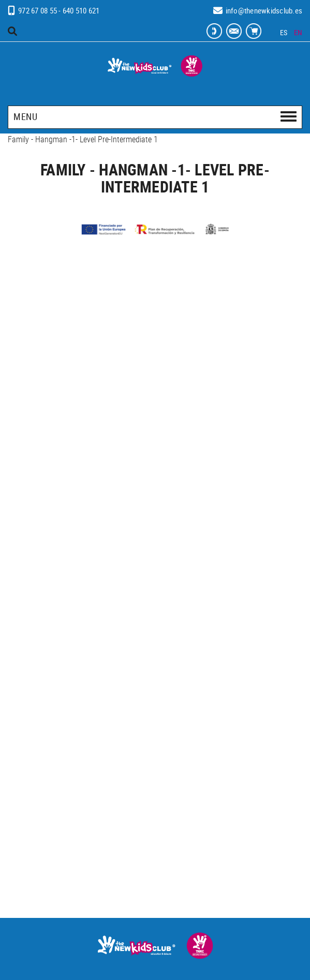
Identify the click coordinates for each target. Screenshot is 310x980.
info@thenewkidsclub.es (264, 10)
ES (284, 32)
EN (298, 32)
